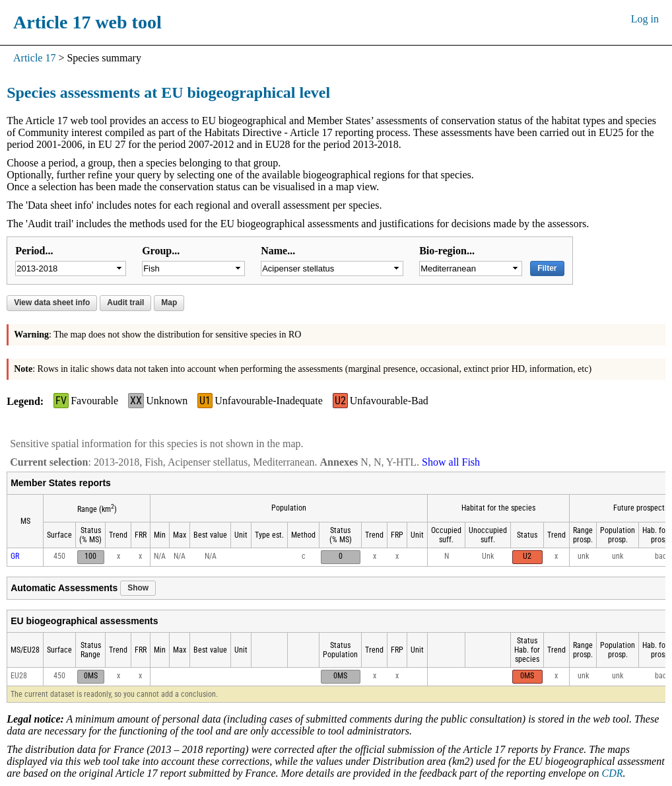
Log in (645, 19)
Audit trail (125, 303)
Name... (278, 251)
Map (169, 303)
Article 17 (34, 58)
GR (15, 556)
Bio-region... (447, 251)
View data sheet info (52, 303)
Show (138, 588)
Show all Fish (451, 462)
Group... (161, 251)
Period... (34, 251)
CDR (612, 773)
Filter (547, 268)
